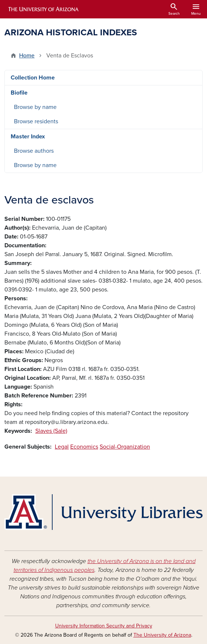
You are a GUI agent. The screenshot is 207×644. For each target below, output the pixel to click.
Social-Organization (125, 447)
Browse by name (35, 107)
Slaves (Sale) (51, 431)
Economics (84, 447)
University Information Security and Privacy (104, 626)
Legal (62, 447)
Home (27, 56)
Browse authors (34, 151)
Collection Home (33, 78)
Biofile (19, 93)
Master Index (28, 137)
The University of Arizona (162, 635)
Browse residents (36, 121)
